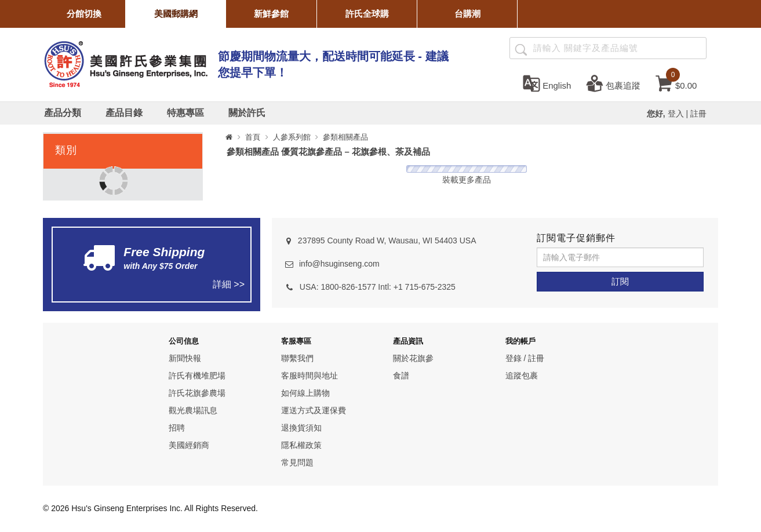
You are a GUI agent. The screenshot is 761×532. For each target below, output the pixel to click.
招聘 (177, 428)
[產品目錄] (124, 113)
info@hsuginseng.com (339, 264)
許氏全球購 (367, 14)
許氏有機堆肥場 (197, 376)
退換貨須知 (301, 428)
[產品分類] (63, 113)
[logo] (125, 63)
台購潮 (467, 14)
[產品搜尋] (520, 49)
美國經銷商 (189, 445)
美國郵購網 (176, 14)
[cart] (676, 83)
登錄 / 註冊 (525, 358)
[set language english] (547, 83)
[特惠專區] (185, 113)
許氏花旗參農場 (197, 393)
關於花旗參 (413, 358)
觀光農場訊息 (193, 410)
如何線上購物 (305, 393)
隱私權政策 (301, 445)
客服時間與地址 (310, 376)
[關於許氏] (247, 113)
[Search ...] (608, 48)
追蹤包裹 (522, 376)
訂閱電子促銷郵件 (576, 238)
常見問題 (297, 462)
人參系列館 (292, 137)
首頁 (253, 137)
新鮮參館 (271, 14)
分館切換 (84, 14)
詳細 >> (229, 284)
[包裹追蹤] (613, 83)
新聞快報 (185, 358)
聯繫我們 (297, 358)
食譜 (401, 376)
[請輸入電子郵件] (620, 257)
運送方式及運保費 (314, 410)
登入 (676, 114)
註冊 (698, 114)
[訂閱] (620, 282)
